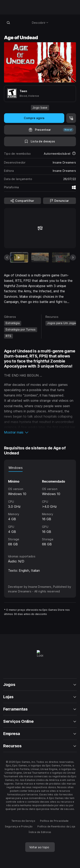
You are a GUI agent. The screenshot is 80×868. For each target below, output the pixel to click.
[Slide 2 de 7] (40, 257)
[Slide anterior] (7, 257)
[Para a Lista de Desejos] (40, 141)
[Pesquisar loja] (8, 23)
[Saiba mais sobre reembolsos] (74, 154)
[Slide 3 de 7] (61, 257)
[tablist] (40, 468)
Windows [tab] (16, 468)
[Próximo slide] (73, 257)
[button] (40, 432)
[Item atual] (19, 257)
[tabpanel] (40, 509)
